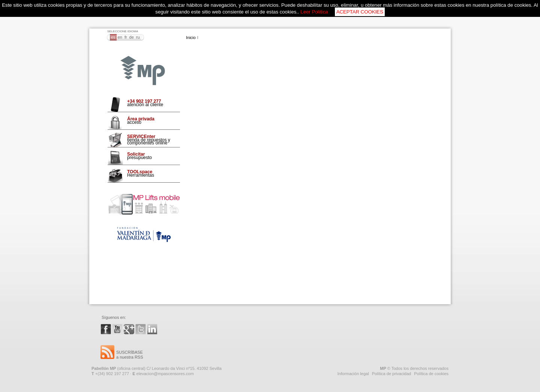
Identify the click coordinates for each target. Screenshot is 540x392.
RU (138, 37)
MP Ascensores (143, 71)
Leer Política (314, 12)
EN (120, 37)
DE (132, 37)
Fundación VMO (144, 235)
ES (113, 37)
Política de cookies (431, 374)
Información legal (353, 374)
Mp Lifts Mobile (144, 204)
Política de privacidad (392, 374)
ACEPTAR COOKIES (360, 12)
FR (126, 37)
